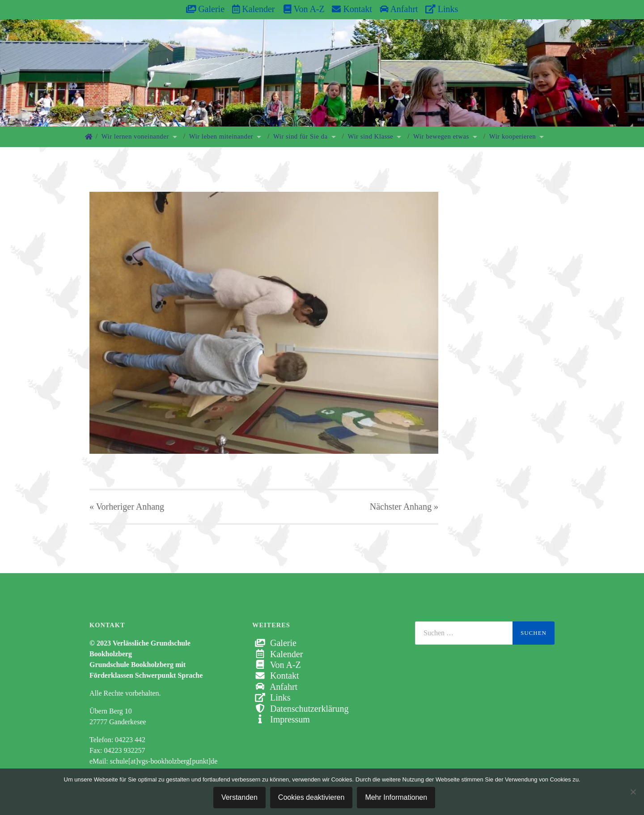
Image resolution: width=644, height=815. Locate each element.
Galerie (205, 9)
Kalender (254, 9)
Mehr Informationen (396, 797)
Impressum (281, 719)
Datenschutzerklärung (300, 709)
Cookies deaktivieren (311, 797)
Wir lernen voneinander (135, 136)
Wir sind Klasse (371, 136)
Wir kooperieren (513, 136)
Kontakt (352, 9)
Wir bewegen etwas (441, 136)
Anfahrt (399, 9)
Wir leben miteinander (221, 136)
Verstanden (239, 797)
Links (442, 9)
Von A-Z (299, 9)
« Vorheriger (127, 507)
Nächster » (404, 507)
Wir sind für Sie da (301, 136)
